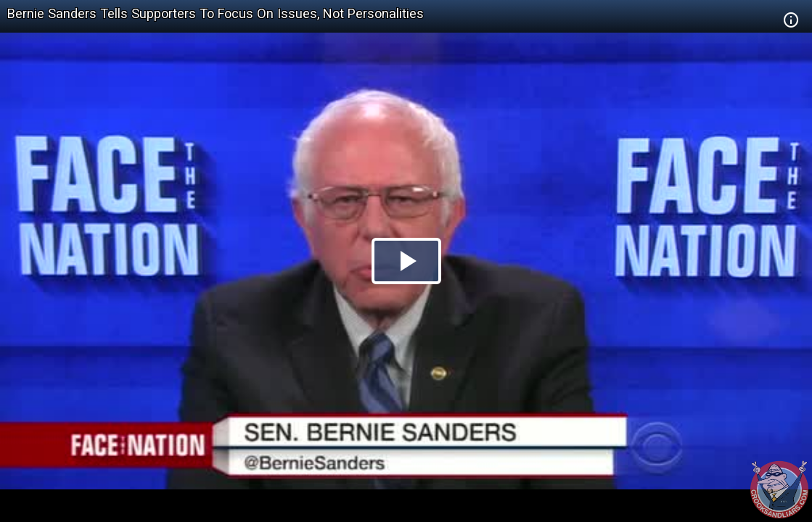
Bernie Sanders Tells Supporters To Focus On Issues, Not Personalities (216, 13)
